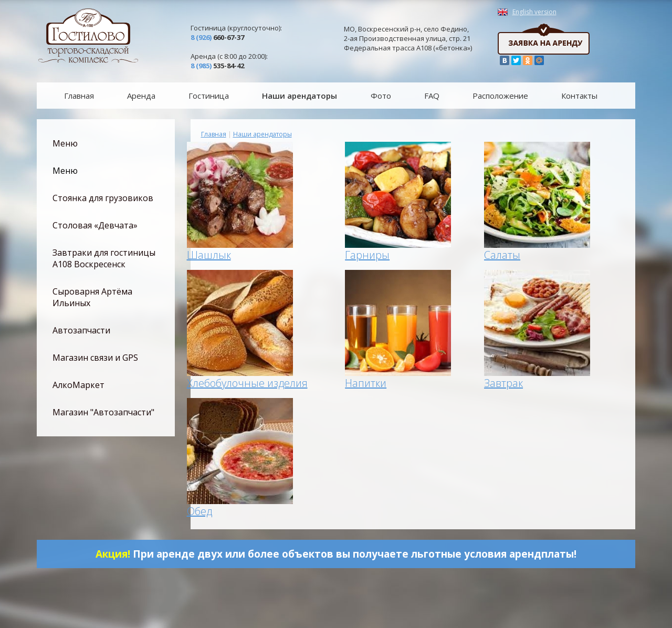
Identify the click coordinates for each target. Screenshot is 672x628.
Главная (214, 134)
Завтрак (503, 383)
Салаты (502, 255)
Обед (199, 511)
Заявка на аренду (544, 39)
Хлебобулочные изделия (247, 383)
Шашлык (209, 255)
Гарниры (367, 255)
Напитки (366, 383)
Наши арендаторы (262, 134)
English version (534, 12)
